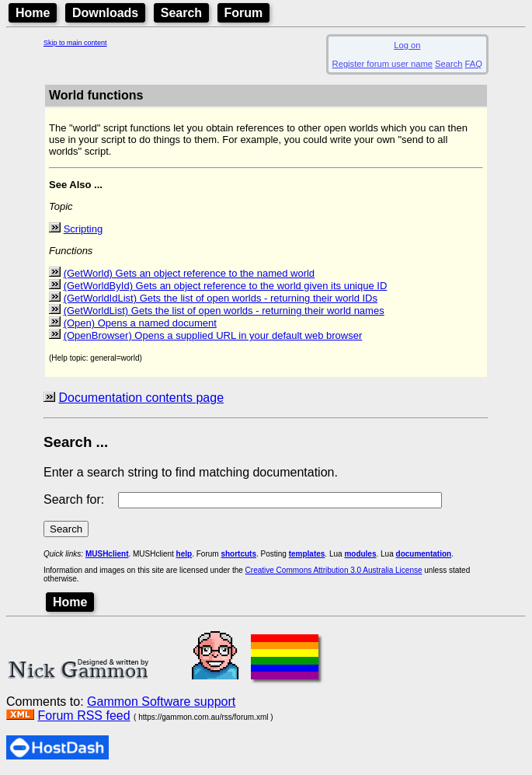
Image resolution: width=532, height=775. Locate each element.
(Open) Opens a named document (140, 323)
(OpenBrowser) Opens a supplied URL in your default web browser (213, 335)
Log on (407, 45)
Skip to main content (75, 43)
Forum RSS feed (83, 716)
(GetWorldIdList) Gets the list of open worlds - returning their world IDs (221, 298)
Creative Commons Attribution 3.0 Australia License (334, 570)
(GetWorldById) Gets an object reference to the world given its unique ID (226, 286)
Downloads (105, 13)
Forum (244, 13)
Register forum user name (382, 64)
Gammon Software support (161, 702)
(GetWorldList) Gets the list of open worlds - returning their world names (224, 311)
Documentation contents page (141, 398)
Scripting (83, 229)
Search (181, 13)
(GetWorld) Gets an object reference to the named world (189, 273)
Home (33, 13)
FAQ (474, 64)
